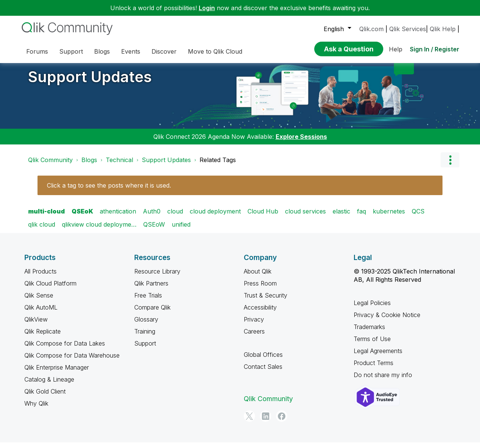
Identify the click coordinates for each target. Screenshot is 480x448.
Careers (254, 337)
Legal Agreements (378, 356)
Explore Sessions (301, 142)
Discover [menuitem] (164, 51)
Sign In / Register (435, 49)
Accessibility (260, 313)
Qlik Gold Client (45, 397)
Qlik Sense (39, 301)
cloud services (305, 217)
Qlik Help (443, 29)
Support (145, 349)
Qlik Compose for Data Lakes (65, 349)
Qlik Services (408, 29)
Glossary (146, 325)
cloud (175, 217)
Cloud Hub (263, 217)
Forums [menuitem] (37, 51)
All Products (40, 277)
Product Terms (373, 368)
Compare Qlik (152, 313)
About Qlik (258, 277)
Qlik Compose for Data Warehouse (72, 361)
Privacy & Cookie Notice (387, 320)
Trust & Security (265, 301)
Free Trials (148, 301)
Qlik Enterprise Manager (57, 373)
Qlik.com (371, 29)
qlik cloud (42, 230)
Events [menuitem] (131, 51)
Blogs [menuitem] (102, 51)
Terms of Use (372, 344)
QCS (418, 217)
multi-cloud (46, 217)
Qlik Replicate (43, 337)
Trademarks (369, 332)
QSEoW (154, 230)
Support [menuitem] (71, 51)
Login (207, 8)
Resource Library (157, 277)
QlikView (36, 325)
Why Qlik (36, 409)
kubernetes (389, 217)
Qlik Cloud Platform (50, 289)
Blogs (89, 165)
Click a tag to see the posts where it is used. (109, 191)
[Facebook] (282, 422)
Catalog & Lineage (49, 385)
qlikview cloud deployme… (99, 230)
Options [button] (450, 165)
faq (361, 217)
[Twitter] (249, 422)
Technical (119, 165)
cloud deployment (215, 217)
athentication (118, 217)
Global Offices (263, 360)
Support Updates (90, 82)
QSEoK (82, 217)
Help (396, 49)
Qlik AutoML (41, 313)
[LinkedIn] (265, 422)
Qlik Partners (151, 289)
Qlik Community (50, 165)
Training (145, 337)
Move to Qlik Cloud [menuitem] (215, 51)
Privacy (254, 325)
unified (181, 230)
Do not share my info (383, 380)
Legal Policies (372, 308)
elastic (341, 217)
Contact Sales (263, 372)
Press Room (260, 289)
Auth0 (152, 217)
